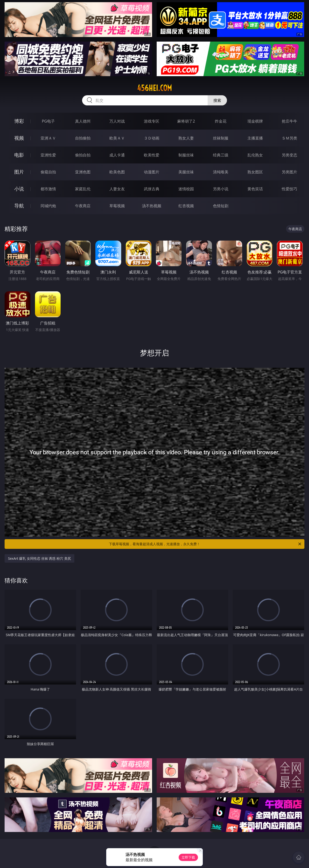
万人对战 (117, 121)
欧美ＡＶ (117, 138)
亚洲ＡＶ (48, 138)
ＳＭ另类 (289, 138)
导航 (19, 206)
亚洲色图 (83, 172)
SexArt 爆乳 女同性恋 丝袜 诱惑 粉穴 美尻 (39, 558)
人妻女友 (117, 189)
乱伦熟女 (255, 155)
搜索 (217, 100)
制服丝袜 (186, 155)
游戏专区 (152, 121)
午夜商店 (83, 206)
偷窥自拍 (48, 172)
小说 (19, 189)
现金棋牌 (255, 121)
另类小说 (221, 189)
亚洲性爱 (48, 155)
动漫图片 (152, 172)
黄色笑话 (255, 189)
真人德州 (83, 121)
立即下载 (188, 857)
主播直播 (255, 138)
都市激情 (48, 189)
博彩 (19, 121)
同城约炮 (48, 206)
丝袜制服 (221, 138)
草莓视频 (117, 206)
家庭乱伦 (83, 189)
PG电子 (48, 121)
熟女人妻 (186, 138)
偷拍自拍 (83, 155)
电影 (19, 155)
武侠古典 (152, 189)
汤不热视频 (152, 206)
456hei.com (154, 88)
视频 (19, 138)
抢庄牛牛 (289, 121)
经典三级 (221, 155)
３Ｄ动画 (152, 138)
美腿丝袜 (186, 172)
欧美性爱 (152, 155)
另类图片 (289, 172)
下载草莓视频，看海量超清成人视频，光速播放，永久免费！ (205, 544)
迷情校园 (186, 189)
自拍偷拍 (83, 138)
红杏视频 (186, 206)
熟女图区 (255, 172)
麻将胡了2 (186, 121)
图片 (19, 172)
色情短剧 (221, 206)
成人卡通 (117, 155)
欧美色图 (117, 172)
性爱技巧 (289, 189)
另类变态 (289, 155)
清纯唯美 (221, 172)
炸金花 (221, 121)
